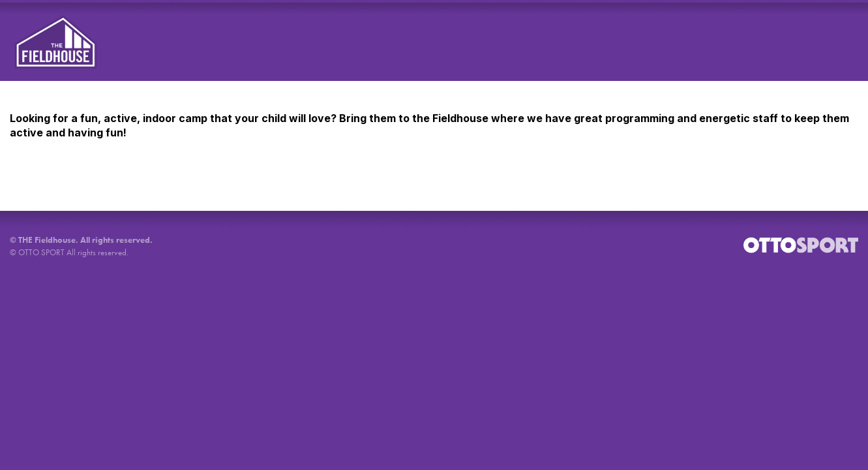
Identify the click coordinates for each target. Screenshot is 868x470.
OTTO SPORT (41, 252)
